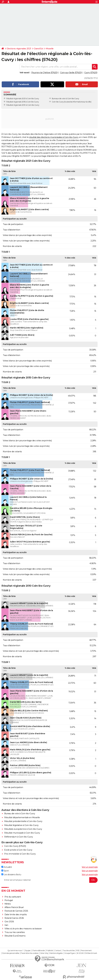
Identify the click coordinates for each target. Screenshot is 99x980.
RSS (78, 951)
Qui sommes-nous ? (15, 951)
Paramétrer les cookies (30, 953)
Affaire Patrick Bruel (14, 907)
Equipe (28, 951)
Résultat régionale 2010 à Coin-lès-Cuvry (23, 105)
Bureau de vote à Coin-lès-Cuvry (20, 814)
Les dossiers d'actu (11, 875)
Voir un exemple (90, 867)
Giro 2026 (9, 922)
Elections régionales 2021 (19, 49)
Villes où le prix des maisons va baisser (23, 929)
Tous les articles (69, 951)
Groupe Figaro (70, 953)
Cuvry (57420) (91, 73)
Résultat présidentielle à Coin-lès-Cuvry (23, 821)
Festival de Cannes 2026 (16, 911)
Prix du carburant (13, 897)
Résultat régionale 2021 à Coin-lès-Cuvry (23, 99)
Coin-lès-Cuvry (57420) (15, 846)
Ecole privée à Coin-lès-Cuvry (18, 850)
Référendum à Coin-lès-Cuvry (19, 837)
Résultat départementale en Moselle (22, 817)
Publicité (50, 951)
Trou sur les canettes (15, 932)
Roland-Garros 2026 (14, 918)
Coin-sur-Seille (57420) (71, 73)
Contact (58, 951)
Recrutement (86, 951)
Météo (8, 904)
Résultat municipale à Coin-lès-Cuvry (22, 833)
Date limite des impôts (16, 915)
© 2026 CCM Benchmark (87, 953)
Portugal (9, 900)
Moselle (50, 49)
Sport (5, 871)
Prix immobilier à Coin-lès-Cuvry (20, 854)
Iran (6, 925)
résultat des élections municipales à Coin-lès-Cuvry (54, 137)
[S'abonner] (49, 880)
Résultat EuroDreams (15, 936)
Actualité (7, 867)
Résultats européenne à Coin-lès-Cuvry (23, 829)
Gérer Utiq (44, 953)
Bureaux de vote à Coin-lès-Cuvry (65, 99)
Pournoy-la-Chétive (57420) (44, 73)
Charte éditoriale (38, 951)
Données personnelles (11, 953)
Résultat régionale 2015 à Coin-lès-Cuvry (23, 102)
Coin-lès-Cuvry (58, 102)
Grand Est (39, 49)
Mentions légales (56, 953)
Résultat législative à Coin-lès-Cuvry (21, 825)
